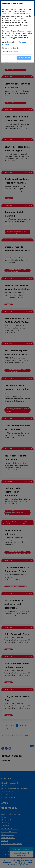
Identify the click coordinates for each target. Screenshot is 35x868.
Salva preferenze (24, 58)
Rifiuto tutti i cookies (11, 52)
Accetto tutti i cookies (12, 48)
